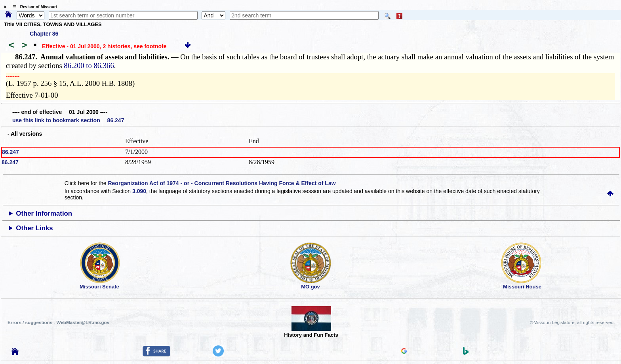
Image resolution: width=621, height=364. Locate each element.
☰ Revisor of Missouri (33, 7)
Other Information (44, 213)
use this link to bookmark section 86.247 (68, 120)
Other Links (34, 228)
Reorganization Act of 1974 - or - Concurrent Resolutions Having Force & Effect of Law (222, 183)
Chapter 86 (44, 34)
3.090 (139, 191)
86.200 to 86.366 (89, 65)
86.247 (10, 152)
